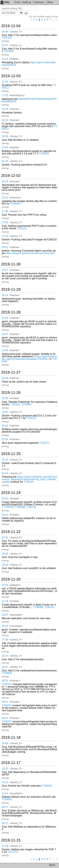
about (52, 865)
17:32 (5, 95)
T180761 (31, 507)
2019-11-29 (11, 289)
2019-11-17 (11, 763)
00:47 (5, 718)
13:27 (5, 270)
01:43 (5, 161)
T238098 (20, 507)
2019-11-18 (11, 737)
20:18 (5, 181)
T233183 (7, 38)
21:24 (5, 82)
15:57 (5, 45)
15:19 (5, 59)
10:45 (5, 147)
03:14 (5, 515)
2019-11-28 (11, 312)
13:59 (5, 318)
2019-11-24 (11, 493)
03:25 (5, 499)
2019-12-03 (11, 76)
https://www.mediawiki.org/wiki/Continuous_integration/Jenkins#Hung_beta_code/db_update (29, 479)
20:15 (5, 198)
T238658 (7, 673)
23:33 (5, 585)
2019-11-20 (11, 579)
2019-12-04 (11, 26)
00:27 (5, 823)
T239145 (29, 482)
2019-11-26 (11, 393)
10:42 (5, 426)
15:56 (5, 136)
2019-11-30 (11, 264)
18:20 (5, 473)
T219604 (26, 404)
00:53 (5, 681)
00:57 (5, 807)
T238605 (15, 204)
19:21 (5, 537)
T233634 (9, 51)
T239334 (44, 154)
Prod (17, 2)
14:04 (5, 743)
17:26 (5, 222)
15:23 (5, 769)
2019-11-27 (11, 372)
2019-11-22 (11, 532)
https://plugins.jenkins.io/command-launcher (30, 253)
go (26, 13)
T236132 (22, 228)
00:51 (5, 702)
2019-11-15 (11, 840)
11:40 (5, 350)
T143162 (15, 404)
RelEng (27, 2)
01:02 (5, 439)
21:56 (5, 846)
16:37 (5, 656)
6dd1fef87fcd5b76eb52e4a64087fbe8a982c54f (29, 100)
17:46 (5, 211)
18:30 (5, 378)
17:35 (5, 640)
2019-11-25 (11, 454)
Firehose (39, 2)
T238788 (9, 507)
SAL (5, 2)
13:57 (5, 334)
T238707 (45, 443)
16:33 (5, 109)
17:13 (5, 236)
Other (50, 2)
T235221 (31, 418)
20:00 (5, 398)
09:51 (5, 247)
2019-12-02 (11, 176)
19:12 (5, 460)
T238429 (47, 786)
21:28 (5, 601)
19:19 (5, 554)
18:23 (5, 626)
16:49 (5, 32)
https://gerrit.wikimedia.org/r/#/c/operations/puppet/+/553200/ (29, 358)
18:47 (5, 615)
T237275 (12, 852)
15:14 (5, 295)
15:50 (5, 412)
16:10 (5, 120)
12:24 (5, 793)
